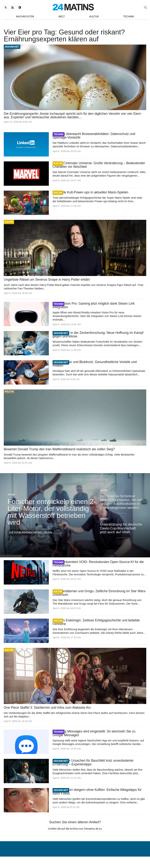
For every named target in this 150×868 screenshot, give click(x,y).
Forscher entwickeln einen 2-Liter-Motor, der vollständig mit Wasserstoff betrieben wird (52, 514)
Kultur (94, 17)
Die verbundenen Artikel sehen (31, 535)
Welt (62, 17)
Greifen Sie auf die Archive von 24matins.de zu (75, 831)
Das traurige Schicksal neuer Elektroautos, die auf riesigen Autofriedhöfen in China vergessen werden (121, 504)
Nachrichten (25, 17)
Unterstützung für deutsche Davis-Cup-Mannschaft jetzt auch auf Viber (121, 530)
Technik (129, 17)
